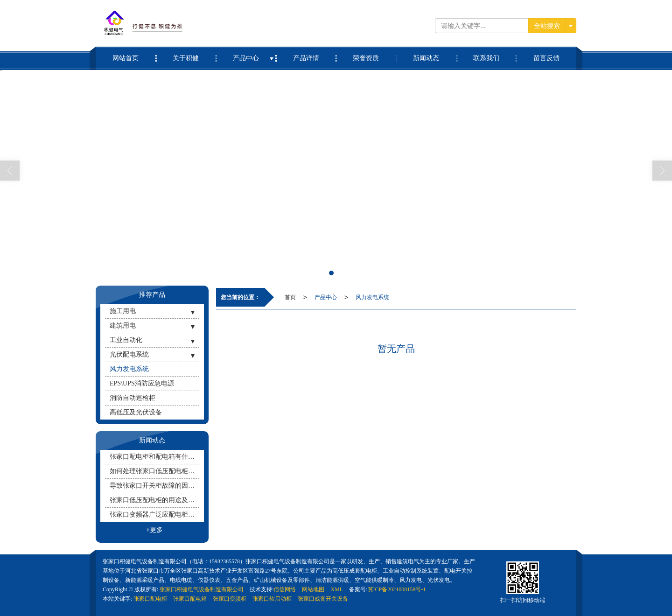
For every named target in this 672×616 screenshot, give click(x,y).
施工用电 (123, 311)
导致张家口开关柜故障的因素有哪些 (154, 486)
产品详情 (306, 54)
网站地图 (313, 589)
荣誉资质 (366, 54)
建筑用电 (123, 325)
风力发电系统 (372, 297)
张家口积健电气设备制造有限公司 (202, 589)
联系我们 (486, 54)
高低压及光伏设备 (136, 412)
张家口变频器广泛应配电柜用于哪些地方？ (154, 514)
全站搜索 (547, 26)
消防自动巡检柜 (133, 398)
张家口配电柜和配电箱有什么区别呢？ (154, 457)
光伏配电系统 (129, 354)
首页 (290, 297)
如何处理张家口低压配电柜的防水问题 (154, 471)
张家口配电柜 (150, 599)
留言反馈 (546, 54)
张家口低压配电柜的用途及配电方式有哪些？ (154, 500)
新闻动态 (426, 54)
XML (337, 589)
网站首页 (126, 54)
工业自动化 (126, 340)
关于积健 (186, 54)
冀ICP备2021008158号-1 (397, 589)
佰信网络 (285, 589)
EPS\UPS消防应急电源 (142, 383)
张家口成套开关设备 (323, 599)
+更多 (154, 530)
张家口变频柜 (230, 599)
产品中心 (246, 54)
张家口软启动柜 (272, 599)
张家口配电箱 (190, 599)
